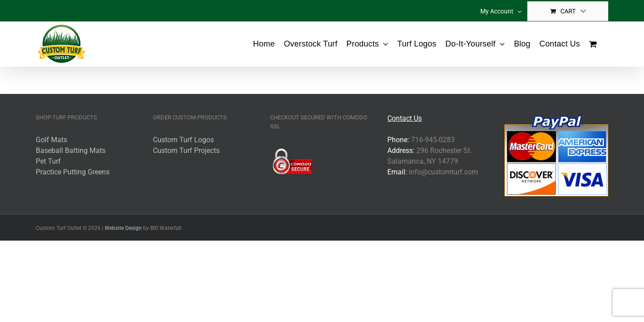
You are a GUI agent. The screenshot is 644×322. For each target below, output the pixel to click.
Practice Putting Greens (73, 172)
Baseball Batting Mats (71, 150)
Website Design (123, 228)
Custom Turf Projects (186, 150)
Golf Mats (51, 140)
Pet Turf (48, 161)
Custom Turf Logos (183, 140)
